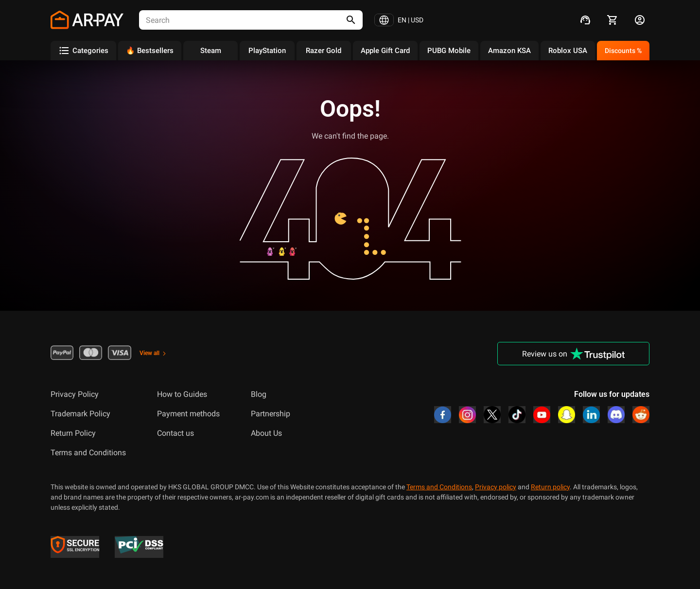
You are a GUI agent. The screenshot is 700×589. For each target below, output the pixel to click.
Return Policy (73, 433)
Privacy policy (496, 487)
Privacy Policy (75, 394)
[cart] (612, 20)
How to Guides (182, 394)
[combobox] (234, 20)
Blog (259, 394)
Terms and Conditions (88, 453)
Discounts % (623, 51)
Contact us (175, 433)
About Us (266, 433)
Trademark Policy (80, 414)
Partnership (271, 414)
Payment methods (188, 414)
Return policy (550, 487)
